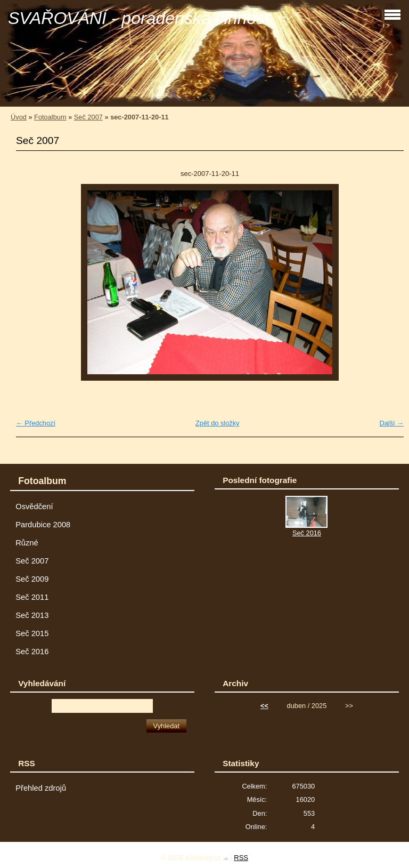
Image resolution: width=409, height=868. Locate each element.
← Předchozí (36, 423)
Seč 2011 (32, 597)
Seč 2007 (88, 117)
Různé (27, 543)
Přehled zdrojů (41, 788)
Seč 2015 (32, 633)
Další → (391, 423)
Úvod (19, 117)
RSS (241, 858)
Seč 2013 (32, 615)
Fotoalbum (50, 117)
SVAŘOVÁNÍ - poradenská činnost (139, 18)
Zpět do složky (218, 423)
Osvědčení (34, 507)
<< (264, 706)
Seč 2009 (32, 579)
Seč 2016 (32, 652)
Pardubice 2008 (43, 525)
